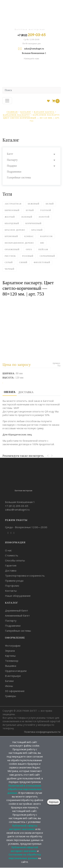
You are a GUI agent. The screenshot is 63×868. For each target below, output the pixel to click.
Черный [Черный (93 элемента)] (9, 269)
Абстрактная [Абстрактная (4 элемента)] (13, 204)
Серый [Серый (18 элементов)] (9, 262)
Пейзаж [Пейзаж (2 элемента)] (43, 249)
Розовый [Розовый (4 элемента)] (28, 256)
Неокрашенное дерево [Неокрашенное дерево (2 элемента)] (19, 243)
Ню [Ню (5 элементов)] (42, 243)
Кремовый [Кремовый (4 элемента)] (11, 236)
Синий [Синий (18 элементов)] (23, 262)
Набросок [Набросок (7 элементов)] (46, 236)
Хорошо (54, 802)
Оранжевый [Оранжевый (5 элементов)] (12, 249)
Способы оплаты (15, 560)
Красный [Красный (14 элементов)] (37, 230)
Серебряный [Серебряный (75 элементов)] (47, 256)
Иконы (9, 686)
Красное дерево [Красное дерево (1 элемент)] (15, 230)
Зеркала (10, 651)
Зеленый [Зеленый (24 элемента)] (27, 217)
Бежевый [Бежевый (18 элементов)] (34, 204)
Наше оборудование (18, 596)
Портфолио (12, 586)
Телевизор (12, 661)
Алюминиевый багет (17, 616)
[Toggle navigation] (7, 101)
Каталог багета (44, 112)
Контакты (11, 591)
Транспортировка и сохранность (25, 576)
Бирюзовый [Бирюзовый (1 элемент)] (12, 210)
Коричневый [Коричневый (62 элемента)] (33, 223)
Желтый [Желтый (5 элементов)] (10, 217)
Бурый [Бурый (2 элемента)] (30, 210)
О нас (8, 550)
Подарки (12, 166)
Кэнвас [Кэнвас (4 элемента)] (29, 236)
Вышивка (11, 666)
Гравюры (10, 696)
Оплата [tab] (10, 392)
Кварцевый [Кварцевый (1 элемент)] (12, 223)
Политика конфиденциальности (42, 732)
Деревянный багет (17, 610)
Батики (9, 681)
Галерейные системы (19, 177)
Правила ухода (14, 581)
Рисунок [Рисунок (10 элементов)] (10, 256)
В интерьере (13, 676)
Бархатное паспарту (16, 115)
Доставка (11, 570)
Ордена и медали (16, 671)
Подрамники (14, 172)
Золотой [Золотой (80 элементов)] (44, 217)
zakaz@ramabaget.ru (34, 49)
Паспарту (12, 160)
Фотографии (13, 646)
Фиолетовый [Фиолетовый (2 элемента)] (42, 262)
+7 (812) (32, 35)
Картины (10, 656)
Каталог (26, 112)
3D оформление (15, 691)
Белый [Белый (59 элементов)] (50, 204)
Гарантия (11, 565)
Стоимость (12, 555)
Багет (10, 154)
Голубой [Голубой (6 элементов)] (46, 210)
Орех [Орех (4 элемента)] (29, 249)
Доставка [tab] (26, 392)
